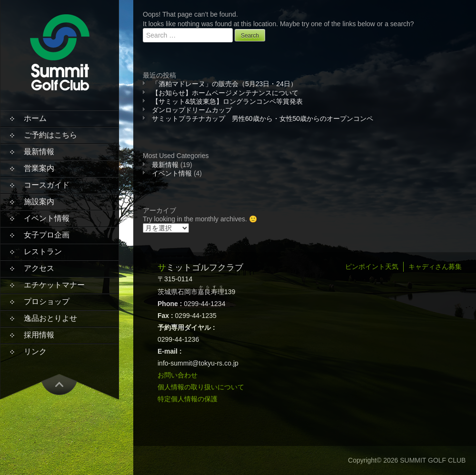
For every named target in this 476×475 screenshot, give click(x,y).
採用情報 (39, 335)
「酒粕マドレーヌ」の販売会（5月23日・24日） (224, 84)
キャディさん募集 (435, 267)
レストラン (43, 252)
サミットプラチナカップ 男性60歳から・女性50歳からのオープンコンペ (263, 119)
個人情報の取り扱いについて (201, 387)
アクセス (39, 268)
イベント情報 (47, 218)
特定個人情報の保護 (188, 399)
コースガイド (47, 185)
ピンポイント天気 (372, 267)
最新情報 (39, 152)
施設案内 (39, 202)
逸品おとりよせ (50, 318)
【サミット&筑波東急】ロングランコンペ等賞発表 (227, 101)
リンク (35, 351)
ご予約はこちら (50, 135)
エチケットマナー (54, 285)
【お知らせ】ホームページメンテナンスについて (225, 93)
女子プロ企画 (47, 235)
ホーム (35, 118)
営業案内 (39, 168)
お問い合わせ (178, 375)
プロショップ (47, 302)
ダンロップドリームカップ (192, 110)
